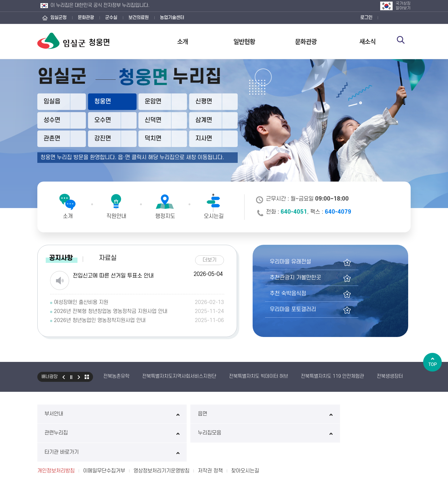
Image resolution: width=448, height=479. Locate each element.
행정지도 (165, 216)
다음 (79, 376)
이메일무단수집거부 (104, 431)
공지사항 (61, 257)
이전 (63, 376)
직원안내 (116, 216)
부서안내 (73, 413)
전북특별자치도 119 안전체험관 (332, 375)
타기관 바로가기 (375, 413)
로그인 (366, 18)
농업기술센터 (172, 18)
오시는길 (214, 216)
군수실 (111, 18)
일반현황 (244, 41)
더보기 (212, 258)
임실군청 (58, 18)
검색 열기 (404, 41)
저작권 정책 (210, 431)
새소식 (367, 41)
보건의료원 (139, 18)
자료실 (108, 257)
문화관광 (86, 18)
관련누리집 (224, 413)
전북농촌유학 (116, 375)
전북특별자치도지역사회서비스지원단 (179, 375)
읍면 (148, 413)
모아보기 (87, 376)
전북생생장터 (390, 375)
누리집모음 (300, 413)
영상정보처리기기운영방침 (161, 431)
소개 (183, 41)
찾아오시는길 (245, 431)
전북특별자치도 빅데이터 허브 (259, 375)
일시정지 (71, 376)
